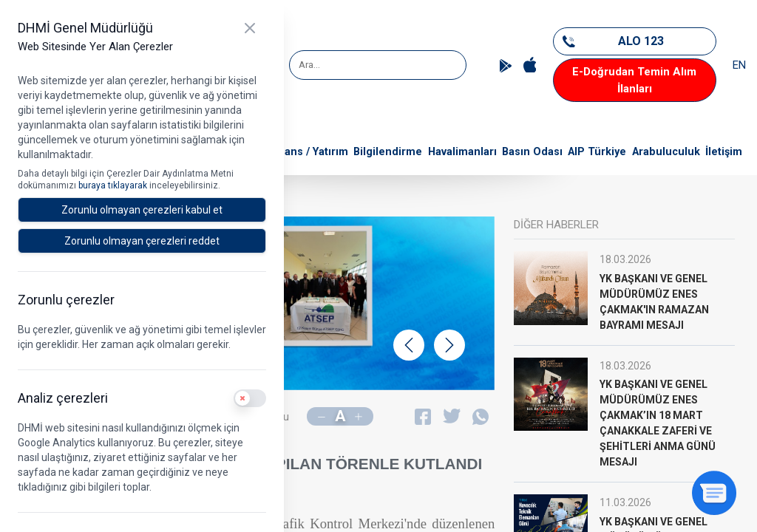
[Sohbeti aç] (714, 493)
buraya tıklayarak (114, 185)
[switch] (250, 398)
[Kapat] (250, 28)
